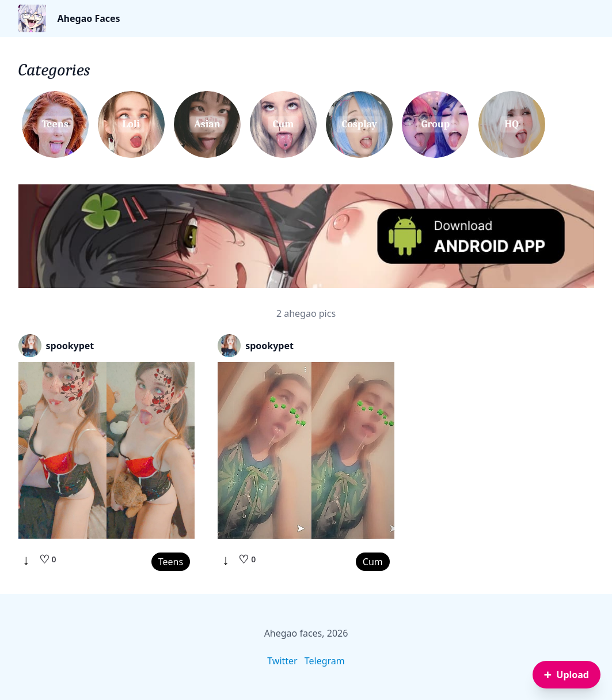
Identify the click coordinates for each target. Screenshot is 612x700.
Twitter (282, 661)
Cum (373, 562)
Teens (171, 562)
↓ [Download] (26, 559)
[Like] (48, 559)
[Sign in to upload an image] (567, 675)
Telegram (325, 661)
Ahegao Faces (89, 18)
